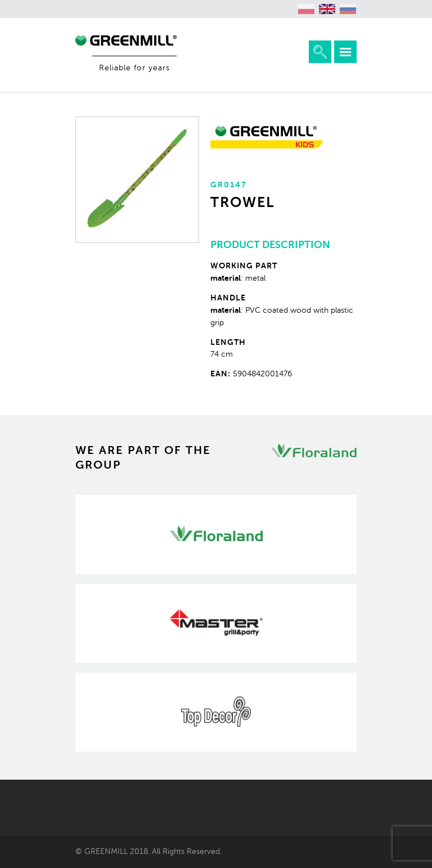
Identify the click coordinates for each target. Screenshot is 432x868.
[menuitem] (307, 9)
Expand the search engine (320, 52)
